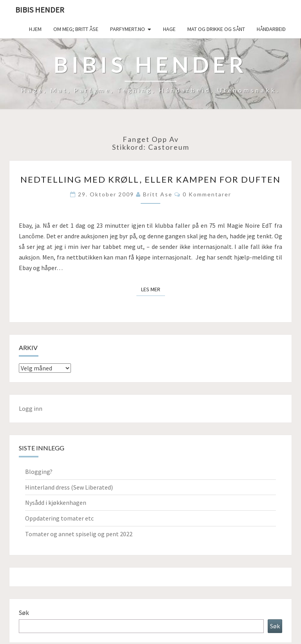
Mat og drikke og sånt (216, 29)
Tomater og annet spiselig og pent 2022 (79, 534)
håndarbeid (271, 29)
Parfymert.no (128, 29)
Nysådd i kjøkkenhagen (56, 503)
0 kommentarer (207, 194)
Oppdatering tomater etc (59, 518)
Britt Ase (158, 194)
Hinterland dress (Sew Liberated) (69, 487)
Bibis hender (40, 10)
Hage (169, 29)
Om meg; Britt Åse (76, 29)
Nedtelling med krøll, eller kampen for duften (150, 179)
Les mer (153, 289)
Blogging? (39, 472)
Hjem (35, 29)
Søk (24, 613)
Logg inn (31, 408)
